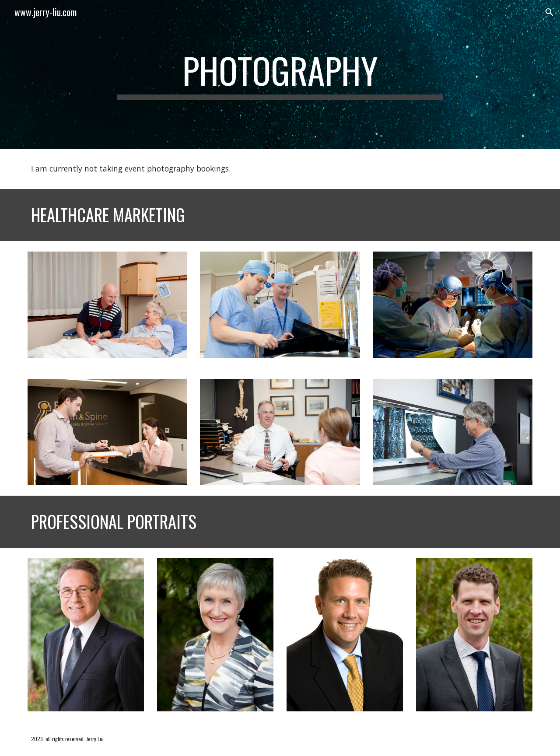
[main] (280, 74)
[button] (549, 12)
